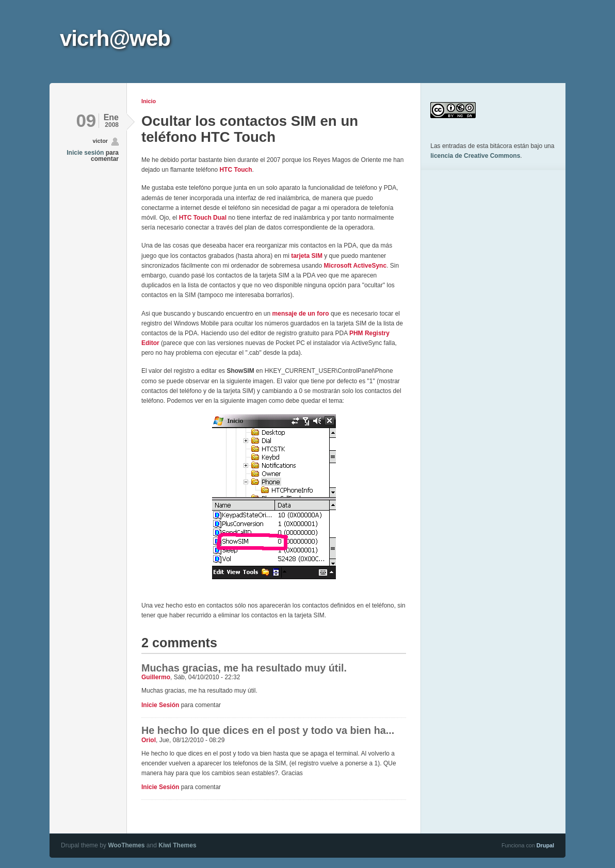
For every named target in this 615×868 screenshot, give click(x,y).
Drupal (545, 845)
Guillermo (156, 677)
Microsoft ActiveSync (355, 266)
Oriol (149, 740)
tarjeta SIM (307, 256)
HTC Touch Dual (203, 218)
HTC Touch (236, 170)
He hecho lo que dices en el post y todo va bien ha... (268, 730)
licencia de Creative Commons (475, 156)
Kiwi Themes (177, 845)
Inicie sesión (85, 153)
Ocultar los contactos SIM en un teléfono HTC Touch (250, 129)
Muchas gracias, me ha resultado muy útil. (244, 668)
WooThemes (126, 845)
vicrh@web (115, 38)
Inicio (149, 101)
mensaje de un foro (301, 314)
